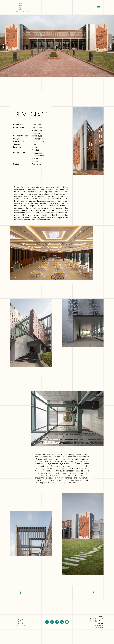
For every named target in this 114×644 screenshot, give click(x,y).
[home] (21, 7)
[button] (98, 7)
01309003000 (99, 626)
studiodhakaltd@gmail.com (94, 621)
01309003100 (99, 628)
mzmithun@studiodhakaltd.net (93, 619)
